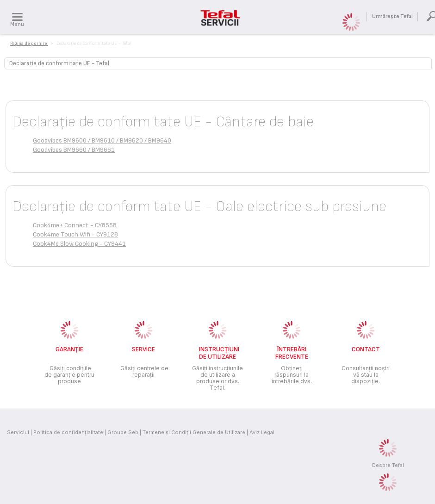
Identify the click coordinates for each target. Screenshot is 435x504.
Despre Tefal (388, 465)
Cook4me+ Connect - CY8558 (75, 225)
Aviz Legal (262, 432)
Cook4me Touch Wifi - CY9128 (75, 234)
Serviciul (18, 432)
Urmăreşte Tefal (392, 16)
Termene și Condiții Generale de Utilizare (194, 432)
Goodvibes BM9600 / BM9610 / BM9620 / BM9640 (102, 140)
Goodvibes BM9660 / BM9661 (74, 150)
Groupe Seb (123, 432)
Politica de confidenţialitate (68, 432)
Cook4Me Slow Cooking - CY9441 (79, 244)
